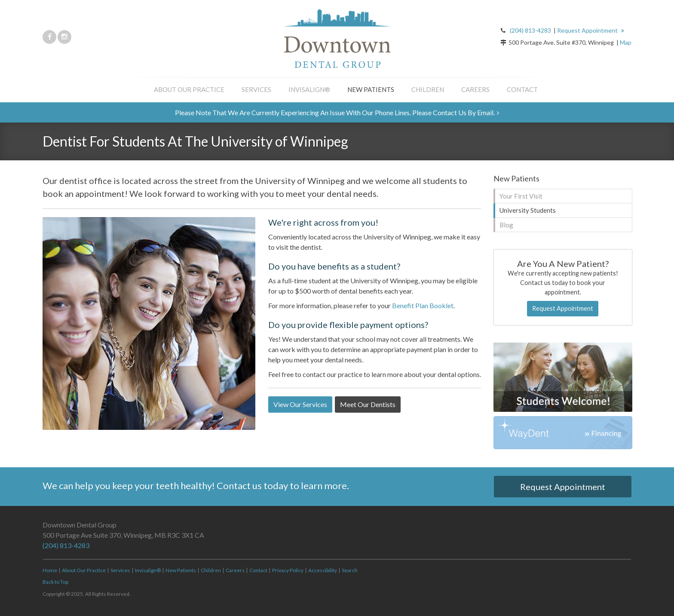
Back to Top (55, 582)
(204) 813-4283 (530, 30)
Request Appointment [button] (588, 30)
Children (428, 89)
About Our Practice (189, 89)
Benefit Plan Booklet (423, 305)
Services (256, 89)
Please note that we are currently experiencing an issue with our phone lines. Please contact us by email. (335, 112)
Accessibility (323, 570)
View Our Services (300, 404)
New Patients (371, 89)
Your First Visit (521, 196)
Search (350, 570)
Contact (522, 89)
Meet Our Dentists (368, 404)
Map (626, 42)
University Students (528, 210)
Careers (475, 89)
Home (50, 570)
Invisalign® (309, 89)
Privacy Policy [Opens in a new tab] (288, 570)
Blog (506, 225)
